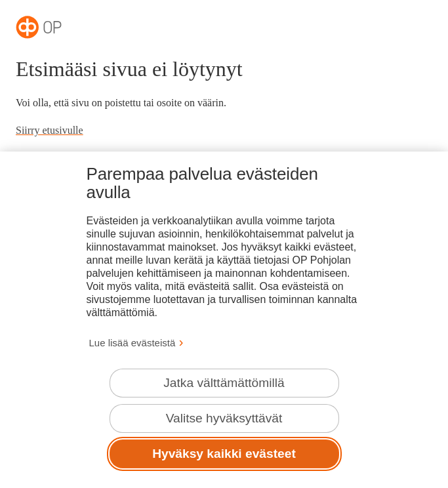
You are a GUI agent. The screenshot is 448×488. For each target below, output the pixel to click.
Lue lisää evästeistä (132, 343)
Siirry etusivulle (50, 130)
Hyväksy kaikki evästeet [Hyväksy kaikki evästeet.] (224, 454)
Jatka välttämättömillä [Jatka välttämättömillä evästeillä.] (224, 383)
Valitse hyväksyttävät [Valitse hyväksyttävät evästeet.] (224, 418)
